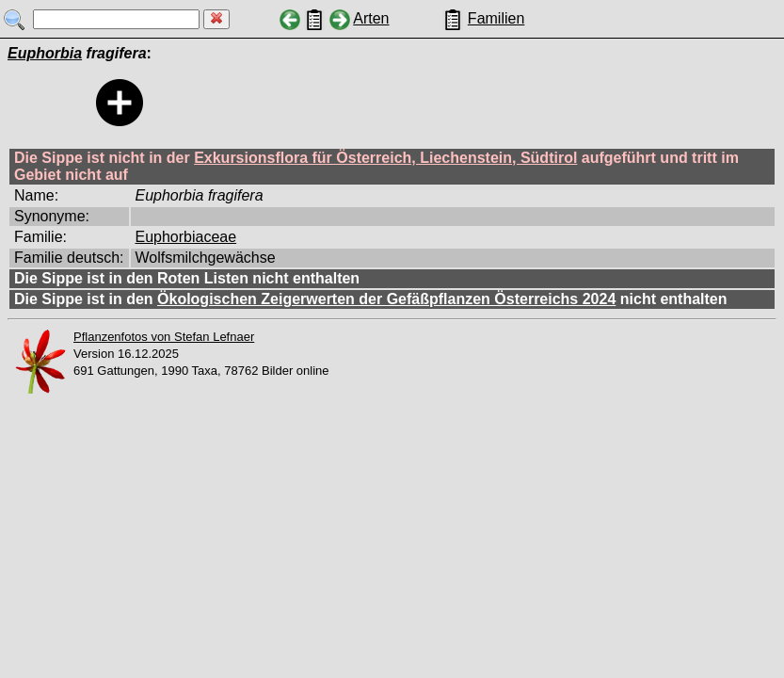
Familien (496, 18)
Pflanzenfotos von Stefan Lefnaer (164, 337)
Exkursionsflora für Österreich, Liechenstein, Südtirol (385, 158)
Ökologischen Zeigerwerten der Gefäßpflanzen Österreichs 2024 (386, 299)
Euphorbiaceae (186, 237)
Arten (371, 18)
